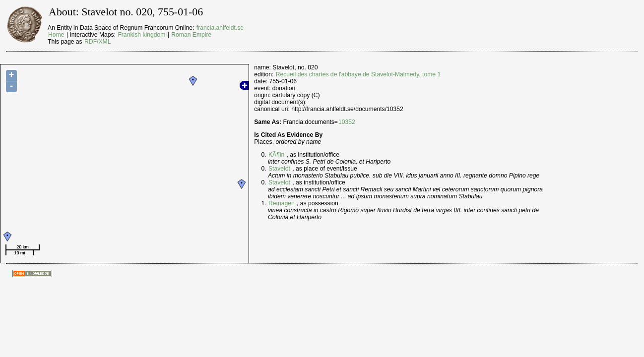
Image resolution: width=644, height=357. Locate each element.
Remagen (282, 203)
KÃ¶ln (276, 155)
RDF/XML (97, 42)
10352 (347, 122)
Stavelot (279, 169)
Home (56, 35)
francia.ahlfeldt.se (220, 28)
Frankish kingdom (141, 35)
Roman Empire (191, 35)
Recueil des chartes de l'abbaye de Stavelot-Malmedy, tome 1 (358, 74)
